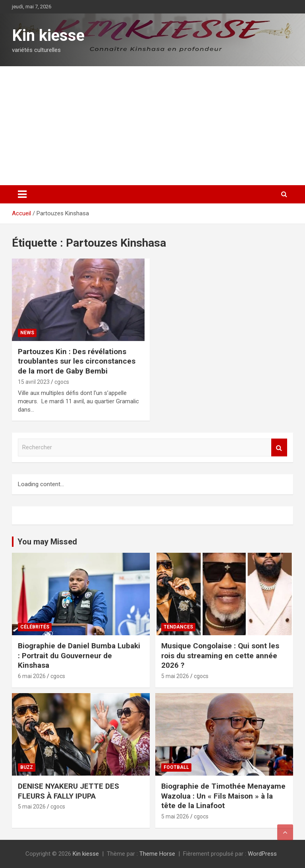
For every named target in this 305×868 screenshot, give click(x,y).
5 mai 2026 (175, 676)
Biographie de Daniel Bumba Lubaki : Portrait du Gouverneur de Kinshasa (79, 655)
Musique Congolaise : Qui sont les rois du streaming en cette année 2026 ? (220, 655)
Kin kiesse (48, 35)
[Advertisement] (152, 126)
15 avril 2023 (34, 382)
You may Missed (47, 542)
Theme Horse (157, 854)
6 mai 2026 (32, 676)
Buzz (27, 767)
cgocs (62, 382)
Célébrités (35, 627)
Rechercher (279, 447)
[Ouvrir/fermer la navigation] (22, 194)
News (27, 333)
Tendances (178, 627)
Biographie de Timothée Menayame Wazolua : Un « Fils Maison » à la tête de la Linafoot (223, 796)
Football (176, 767)
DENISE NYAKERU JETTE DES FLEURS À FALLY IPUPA (69, 791)
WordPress (262, 854)
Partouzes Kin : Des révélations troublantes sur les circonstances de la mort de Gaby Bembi (77, 361)
